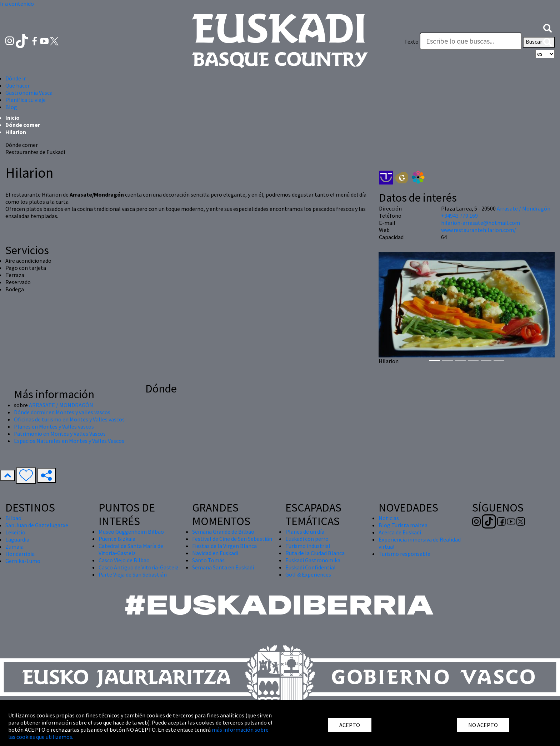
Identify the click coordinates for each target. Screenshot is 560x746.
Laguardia (17, 539)
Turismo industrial (308, 546)
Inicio (12, 118)
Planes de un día (305, 532)
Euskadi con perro (307, 539)
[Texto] (471, 41)
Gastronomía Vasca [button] (29, 93)
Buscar (539, 42)
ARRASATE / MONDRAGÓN (61, 405)
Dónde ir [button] (16, 78)
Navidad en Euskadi (215, 553)
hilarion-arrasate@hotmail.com (481, 223)
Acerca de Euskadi (400, 532)
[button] (547, 28)
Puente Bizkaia (117, 539)
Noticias (389, 518)
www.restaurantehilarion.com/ (479, 230)
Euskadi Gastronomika (313, 560)
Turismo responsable (404, 554)
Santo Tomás (208, 560)
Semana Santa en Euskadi (223, 567)
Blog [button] (11, 107)
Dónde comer (23, 125)
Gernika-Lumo (23, 561)
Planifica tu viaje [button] (26, 100)
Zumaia (14, 547)
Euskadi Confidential (311, 567)
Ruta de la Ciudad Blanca (315, 553)
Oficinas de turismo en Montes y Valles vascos (69, 419)
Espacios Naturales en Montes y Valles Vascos (69, 441)
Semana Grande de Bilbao (223, 532)
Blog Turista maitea (403, 525)
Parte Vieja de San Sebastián (133, 574)
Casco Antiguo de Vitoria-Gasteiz (139, 567)
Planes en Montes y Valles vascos (54, 426)
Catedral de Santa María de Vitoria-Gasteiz (131, 549)
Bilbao (13, 518)
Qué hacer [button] (17, 85)
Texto (411, 41)
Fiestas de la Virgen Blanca (224, 546)
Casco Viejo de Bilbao (124, 560)
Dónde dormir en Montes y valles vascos (62, 412)
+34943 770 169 (459, 216)
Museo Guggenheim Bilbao (131, 532)
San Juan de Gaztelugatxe (37, 525)
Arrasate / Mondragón (524, 208)
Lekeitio (15, 532)
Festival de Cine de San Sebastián (232, 539)
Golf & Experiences (308, 574)
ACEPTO (350, 725)
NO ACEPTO (483, 725)
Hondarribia (20, 554)
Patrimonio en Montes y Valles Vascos (60, 434)
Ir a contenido (17, 4)
